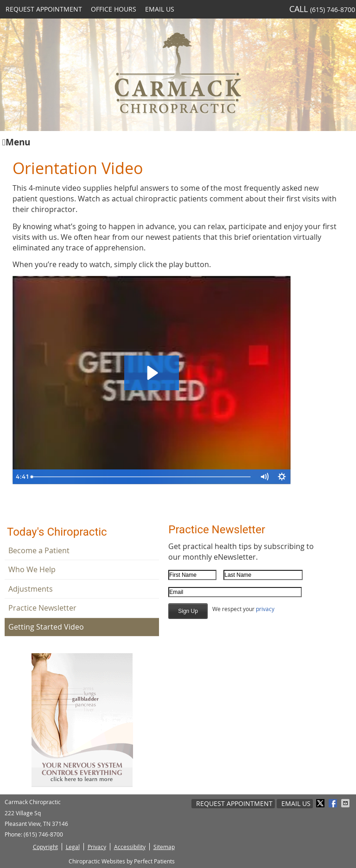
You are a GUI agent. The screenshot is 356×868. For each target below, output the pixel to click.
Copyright (45, 847)
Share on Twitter (321, 803)
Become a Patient (39, 550)
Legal (73, 847)
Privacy (97, 847)
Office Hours (114, 9)
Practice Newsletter (42, 608)
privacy (265, 609)
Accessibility (130, 847)
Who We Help (32, 569)
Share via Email (346, 803)
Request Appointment (44, 9)
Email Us (160, 9)
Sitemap (164, 847)
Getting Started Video (46, 627)
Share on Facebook (334, 803)
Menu (16, 141)
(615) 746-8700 (333, 9)
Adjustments (31, 589)
